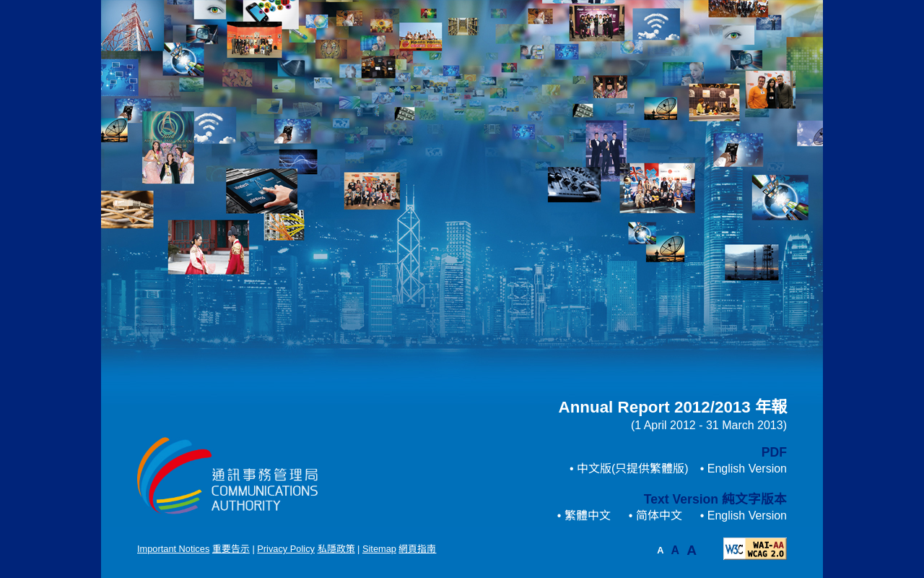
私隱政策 (336, 549)
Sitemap (379, 549)
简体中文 (659, 516)
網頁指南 (417, 549)
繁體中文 (588, 516)
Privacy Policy (286, 549)
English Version (747, 469)
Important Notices (173, 549)
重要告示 (231, 549)
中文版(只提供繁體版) (633, 469)
